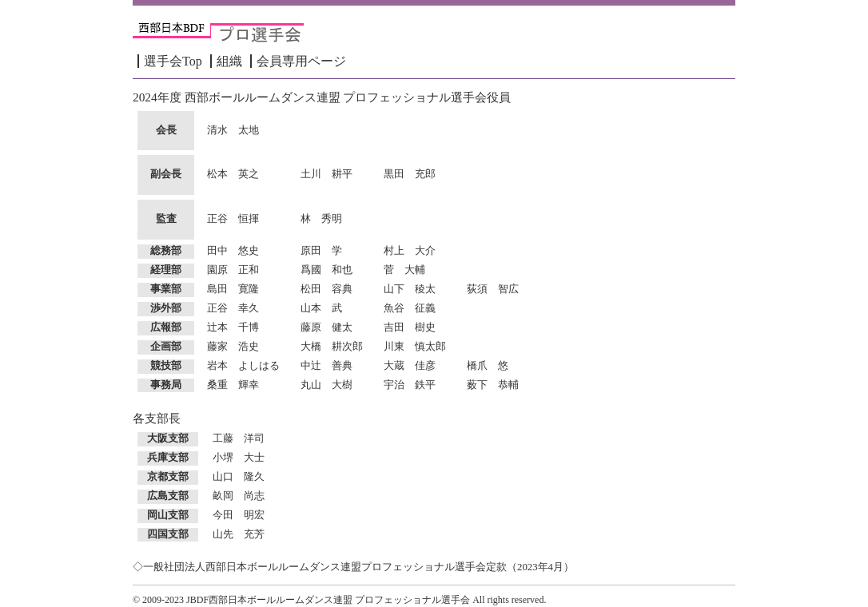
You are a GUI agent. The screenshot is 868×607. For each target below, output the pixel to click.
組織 (229, 61)
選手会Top (173, 61)
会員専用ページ (301, 61)
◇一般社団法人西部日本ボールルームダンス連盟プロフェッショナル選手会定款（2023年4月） (353, 567)
